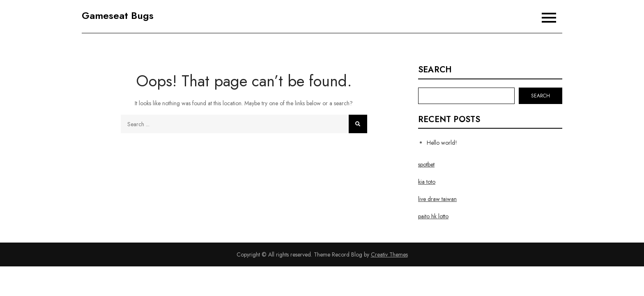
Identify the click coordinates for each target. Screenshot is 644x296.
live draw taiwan (437, 199)
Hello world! (442, 143)
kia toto (427, 182)
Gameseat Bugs (118, 15)
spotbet (426, 164)
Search (435, 70)
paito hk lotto (433, 216)
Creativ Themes (389, 254)
